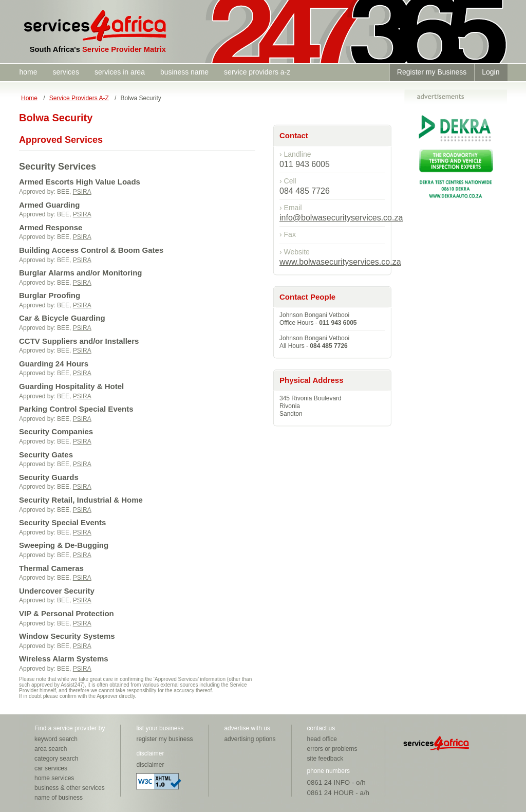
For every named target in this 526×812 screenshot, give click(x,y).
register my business (164, 739)
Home (29, 98)
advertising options (250, 739)
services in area (120, 72)
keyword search (56, 739)
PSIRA (82, 192)
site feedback (325, 759)
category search (56, 759)
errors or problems (332, 749)
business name (184, 72)
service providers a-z (257, 72)
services (66, 72)
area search (51, 749)
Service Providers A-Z (79, 98)
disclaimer (150, 765)
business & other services (70, 788)
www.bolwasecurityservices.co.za (340, 262)
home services (54, 778)
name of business (59, 798)
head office (322, 739)
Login (491, 72)
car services (51, 768)
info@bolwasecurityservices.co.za (341, 218)
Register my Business (432, 72)
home (29, 72)
